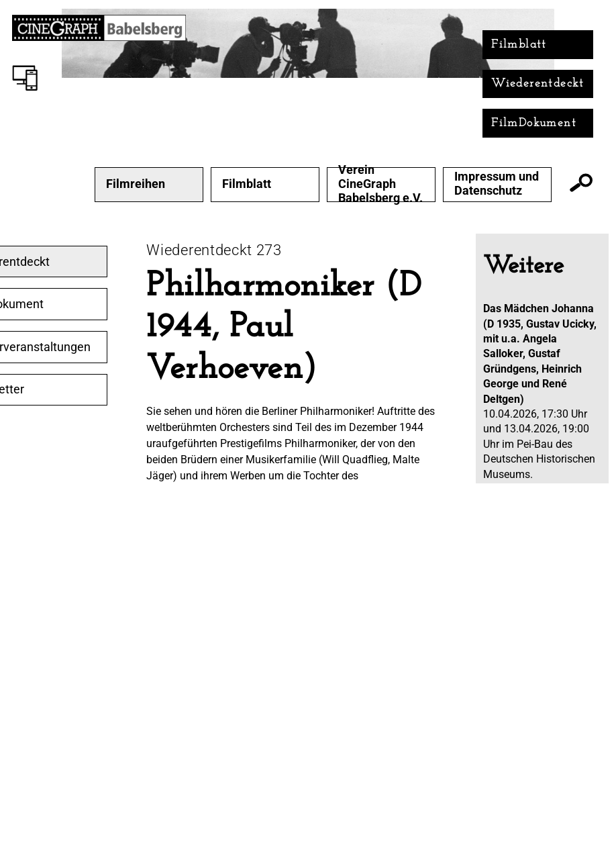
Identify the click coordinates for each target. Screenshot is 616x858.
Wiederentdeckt (538, 84)
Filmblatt (519, 45)
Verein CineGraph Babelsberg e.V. (380, 184)
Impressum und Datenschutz (497, 184)
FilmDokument (534, 123)
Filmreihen (136, 184)
